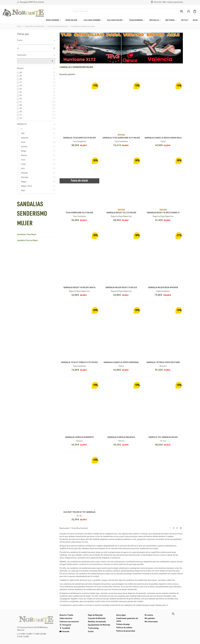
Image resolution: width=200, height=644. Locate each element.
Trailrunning (93, 628)
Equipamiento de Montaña (99, 625)
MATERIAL (170, 20)
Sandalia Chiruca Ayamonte (79, 437)
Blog (195, 20)
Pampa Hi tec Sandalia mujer (163, 437)
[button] (173, 614)
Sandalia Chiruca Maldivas (121, 437)
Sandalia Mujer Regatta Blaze (121, 288)
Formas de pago (123, 625)
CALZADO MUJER (115, 20)
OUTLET (185, 20)
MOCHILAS (154, 20)
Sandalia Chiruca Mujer (27, 241)
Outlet (91, 632)
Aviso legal (121, 615)
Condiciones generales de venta (127, 620)
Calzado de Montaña (97, 619)
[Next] (181, 528)
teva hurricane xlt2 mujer (79, 213)
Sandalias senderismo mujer (32, 214)
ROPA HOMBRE (53, 20)
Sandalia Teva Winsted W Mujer (79, 138)
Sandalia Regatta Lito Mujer (121, 213)
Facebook (65, 628)
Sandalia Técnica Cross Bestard (163, 363)
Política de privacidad (126, 631)
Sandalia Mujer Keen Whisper (163, 288)
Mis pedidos (150, 619)
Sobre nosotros (66, 619)
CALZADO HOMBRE (92, 20)
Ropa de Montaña (95, 615)
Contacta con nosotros (69, 622)
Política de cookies (124, 628)
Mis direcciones (151, 622)
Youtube (64, 632)
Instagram (65, 625)
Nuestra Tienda (66, 615)
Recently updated (68, 75)
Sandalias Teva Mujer (27, 235)
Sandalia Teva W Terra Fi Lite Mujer (79, 363)
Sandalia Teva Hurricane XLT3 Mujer (121, 138)
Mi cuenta (149, 615)
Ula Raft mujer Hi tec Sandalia (79, 512)
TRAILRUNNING (136, 20)
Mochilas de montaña (97, 622)
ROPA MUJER (71, 20)
